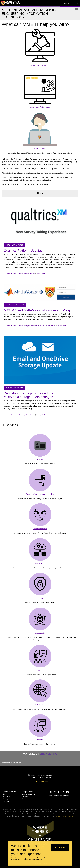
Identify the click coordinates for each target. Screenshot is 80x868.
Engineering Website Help (11, 762)
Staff (43, 274)
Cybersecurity (40, 633)
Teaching (40, 670)
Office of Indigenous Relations (64, 816)
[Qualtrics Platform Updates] (40, 221)
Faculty (38, 274)
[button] (69, 3)
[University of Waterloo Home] (10, 3)
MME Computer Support (40, 65)
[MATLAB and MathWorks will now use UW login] (40, 292)
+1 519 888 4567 (42, 782)
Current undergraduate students (29, 326)
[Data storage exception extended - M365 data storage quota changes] (40, 360)
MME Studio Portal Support (40, 107)
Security (40, 598)
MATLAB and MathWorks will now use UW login (38, 310)
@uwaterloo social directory (59, 796)
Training (40, 740)
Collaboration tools (40, 529)
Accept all (60, 847)
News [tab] (40, 193)
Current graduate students (27, 274)
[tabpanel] (40, 308)
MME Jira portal (40, 149)
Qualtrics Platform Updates (23, 251)
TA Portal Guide (40, 705)
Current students (11, 274)
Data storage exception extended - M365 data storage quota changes (29, 395)
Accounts (40, 459)
